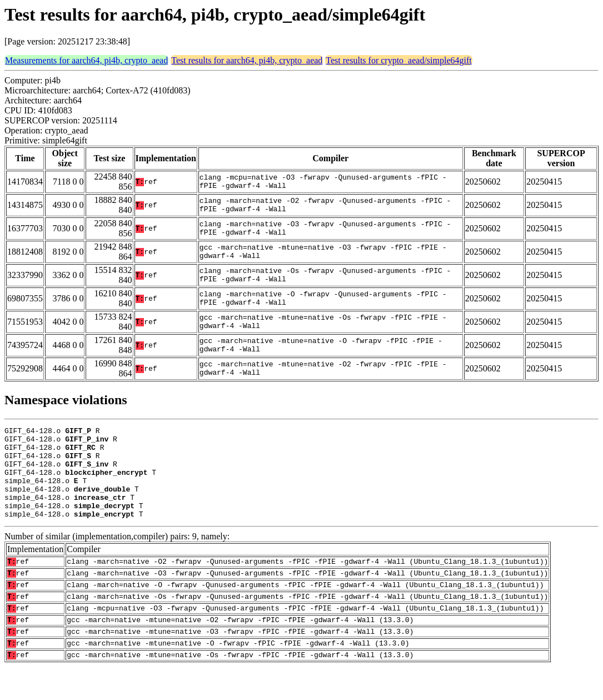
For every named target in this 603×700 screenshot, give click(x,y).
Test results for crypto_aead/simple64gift (398, 60)
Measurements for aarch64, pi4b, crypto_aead (86, 60)
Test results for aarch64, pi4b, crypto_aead (247, 60)
